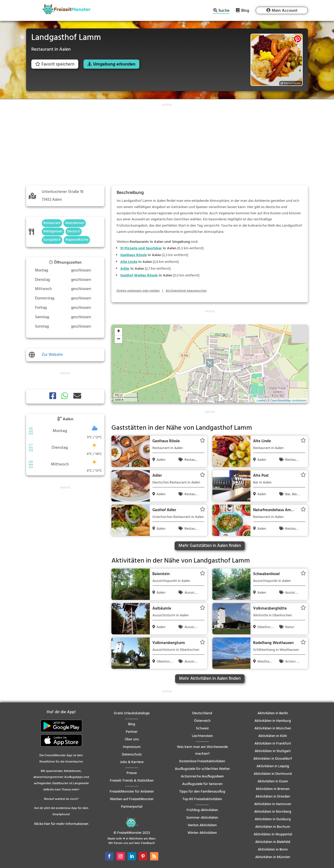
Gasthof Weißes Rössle (139, 276)
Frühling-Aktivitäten (202, 810)
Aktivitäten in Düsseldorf (273, 759)
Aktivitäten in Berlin (273, 713)
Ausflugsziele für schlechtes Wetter (202, 769)
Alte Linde (129, 262)
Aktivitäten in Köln (273, 736)
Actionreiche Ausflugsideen (202, 777)
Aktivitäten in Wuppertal (273, 834)
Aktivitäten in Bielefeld (273, 842)
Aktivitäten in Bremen (273, 789)
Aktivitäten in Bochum (273, 827)
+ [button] (119, 332)
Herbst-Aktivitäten (202, 825)
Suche (224, 11)
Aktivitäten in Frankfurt (273, 744)
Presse (132, 773)
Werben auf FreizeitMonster (132, 799)
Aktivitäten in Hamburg (273, 721)
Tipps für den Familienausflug (202, 792)
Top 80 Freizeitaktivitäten (202, 799)
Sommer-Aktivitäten (202, 818)
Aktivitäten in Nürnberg (273, 812)
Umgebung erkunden (114, 64)
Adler (125, 269)
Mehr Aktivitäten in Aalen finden (210, 679)
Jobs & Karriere (132, 762)
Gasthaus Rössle (133, 255)
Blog (245, 10)
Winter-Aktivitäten (202, 833)
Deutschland (202, 713)
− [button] (119, 339)
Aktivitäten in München (273, 728)
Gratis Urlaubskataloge (132, 713)
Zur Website (52, 355)
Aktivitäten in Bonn (273, 850)
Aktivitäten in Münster (273, 857)
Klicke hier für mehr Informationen (61, 824)
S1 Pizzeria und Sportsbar (141, 248)
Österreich (202, 721)
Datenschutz (132, 755)
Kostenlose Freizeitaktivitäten (202, 761)
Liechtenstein (202, 736)
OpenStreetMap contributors (289, 400)
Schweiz (202, 728)
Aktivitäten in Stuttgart (273, 751)
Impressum (132, 747)
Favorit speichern (55, 64)
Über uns (132, 739)
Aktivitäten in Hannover (273, 804)
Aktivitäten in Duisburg (273, 819)
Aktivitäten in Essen (273, 781)
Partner (132, 732)
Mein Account (285, 11)
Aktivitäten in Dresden (273, 797)
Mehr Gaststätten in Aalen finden (210, 546)
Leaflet (261, 400)
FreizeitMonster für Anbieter (132, 792)
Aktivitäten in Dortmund (273, 774)
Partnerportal (132, 807)
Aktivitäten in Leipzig (273, 766)
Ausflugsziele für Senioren (202, 784)
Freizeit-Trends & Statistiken (132, 781)
